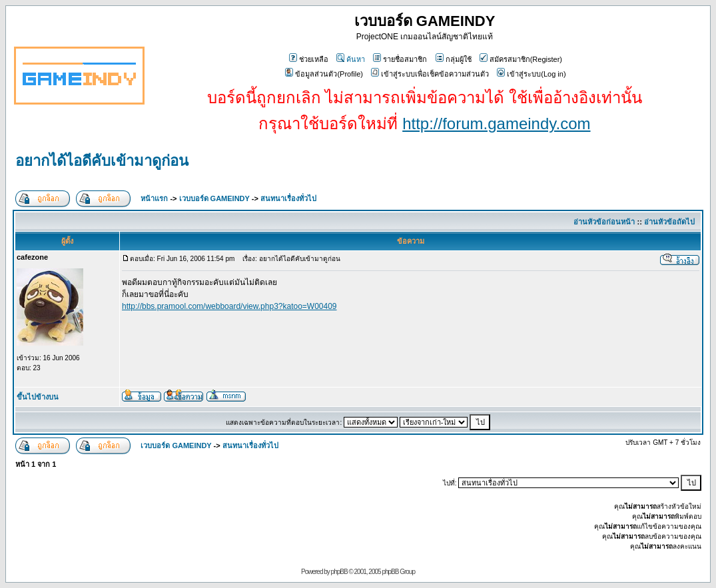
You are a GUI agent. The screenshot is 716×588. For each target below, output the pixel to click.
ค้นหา (351, 59)
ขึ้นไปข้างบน (38, 397)
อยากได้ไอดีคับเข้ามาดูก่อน (102, 161)
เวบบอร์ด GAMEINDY (214, 198)
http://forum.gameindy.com (496, 124)
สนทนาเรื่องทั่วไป (288, 198)
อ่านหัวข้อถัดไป (669, 222)
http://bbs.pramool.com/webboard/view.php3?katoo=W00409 (229, 306)
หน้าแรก (154, 198)
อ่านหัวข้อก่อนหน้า (604, 222)
